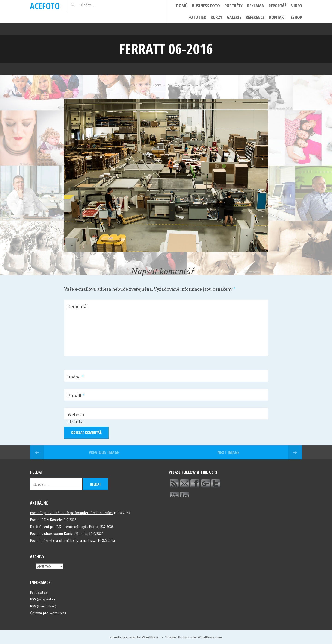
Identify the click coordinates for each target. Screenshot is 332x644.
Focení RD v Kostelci (46, 520)
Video (297, 6)
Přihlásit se (39, 592)
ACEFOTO (45, 6)
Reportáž (278, 6)
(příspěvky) (42, 599)
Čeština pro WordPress (48, 613)
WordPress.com (210, 637)
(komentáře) (43, 606)
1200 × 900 (152, 85)
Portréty (234, 6)
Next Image (228, 452)
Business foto (206, 6)
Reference (255, 17)
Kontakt (278, 17)
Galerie (234, 17)
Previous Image (104, 452)
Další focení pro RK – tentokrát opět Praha (64, 527)
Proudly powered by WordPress (134, 637)
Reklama (256, 6)
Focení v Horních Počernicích (189, 85)
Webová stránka (76, 418)
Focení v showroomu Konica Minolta (59, 533)
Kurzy (216, 17)
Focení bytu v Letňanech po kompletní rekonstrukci (71, 513)
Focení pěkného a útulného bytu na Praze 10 (66, 540)
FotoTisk (197, 17)
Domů (182, 6)
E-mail (76, 396)
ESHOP (296, 17)
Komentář (78, 306)
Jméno (76, 377)
